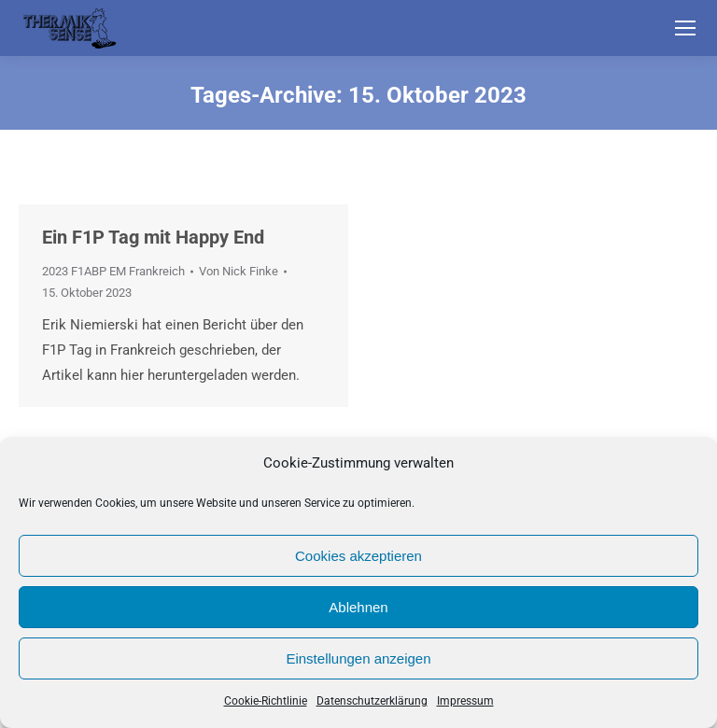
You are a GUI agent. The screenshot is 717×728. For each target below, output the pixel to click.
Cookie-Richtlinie (266, 701)
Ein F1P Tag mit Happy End (153, 237)
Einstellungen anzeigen (358, 658)
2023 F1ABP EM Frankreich (113, 271)
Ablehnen (358, 607)
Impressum (465, 701)
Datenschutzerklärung (372, 701)
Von (239, 271)
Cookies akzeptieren (358, 556)
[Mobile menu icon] (685, 28)
